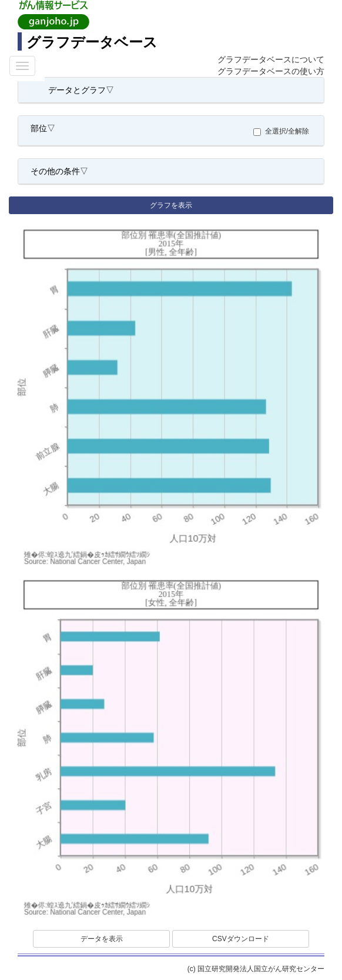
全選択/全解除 (284, 131)
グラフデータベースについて (271, 59)
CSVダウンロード (241, 939)
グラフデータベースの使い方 (271, 71)
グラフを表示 (171, 205)
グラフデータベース (92, 42)
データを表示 (102, 939)
